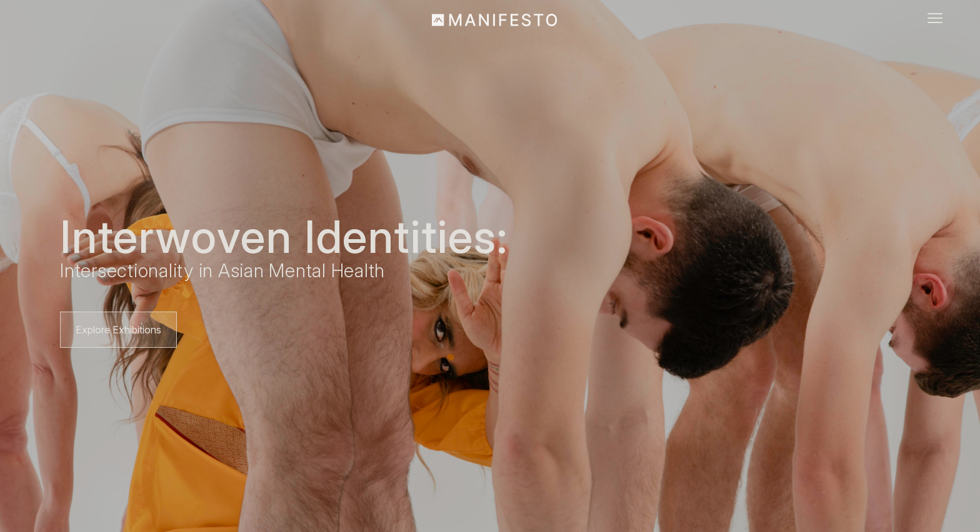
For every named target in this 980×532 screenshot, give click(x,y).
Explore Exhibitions (118, 330)
